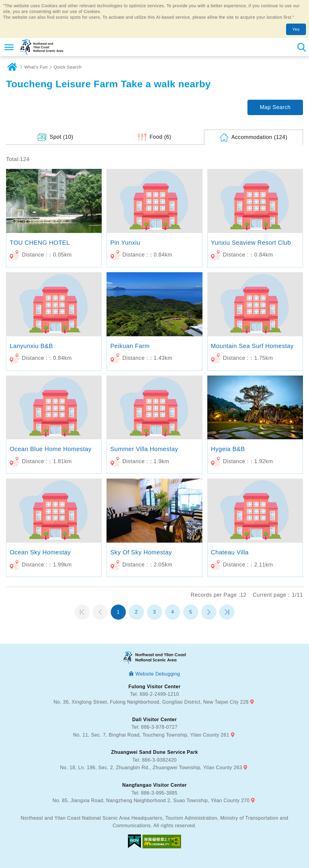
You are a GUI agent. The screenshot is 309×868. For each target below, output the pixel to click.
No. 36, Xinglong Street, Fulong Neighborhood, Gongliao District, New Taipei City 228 (151, 702)
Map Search (275, 107)
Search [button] (301, 47)
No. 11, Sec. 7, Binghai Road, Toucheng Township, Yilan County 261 (151, 735)
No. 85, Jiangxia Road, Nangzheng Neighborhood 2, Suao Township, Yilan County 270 (151, 800)
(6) (160, 137)
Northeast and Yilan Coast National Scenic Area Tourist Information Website (41, 47)
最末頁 (227, 612)
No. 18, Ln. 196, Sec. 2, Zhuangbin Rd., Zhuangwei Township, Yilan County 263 (151, 768)
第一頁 (82, 612)
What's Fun (36, 67)
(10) (61, 137)
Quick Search (68, 67)
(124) (260, 137)
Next (209, 612)
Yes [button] (296, 29)
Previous (100, 612)
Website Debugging (158, 674)
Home (12, 67)
